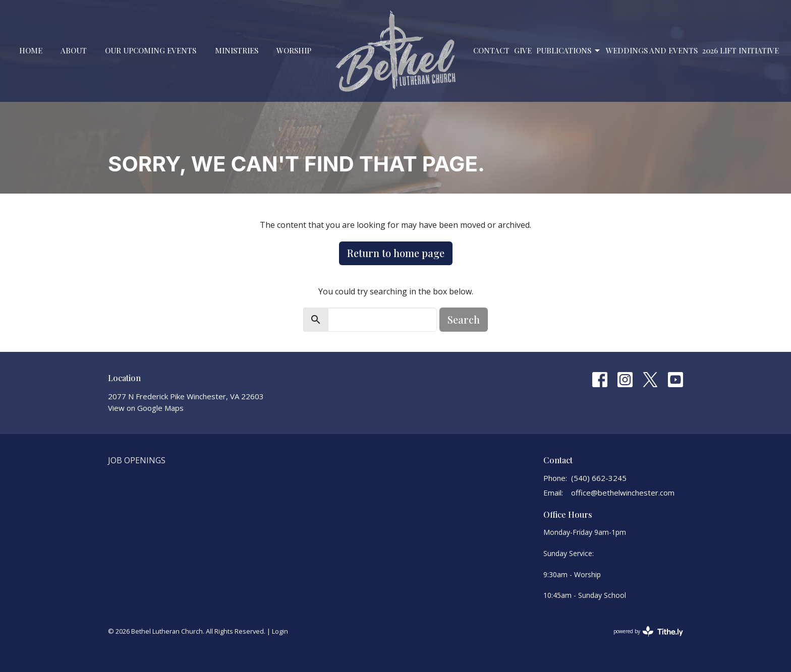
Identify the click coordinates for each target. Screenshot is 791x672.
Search (464, 319)
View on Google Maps (146, 408)
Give (523, 50)
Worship (294, 50)
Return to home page (396, 253)
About (74, 50)
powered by (648, 631)
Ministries (237, 50)
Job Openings (137, 460)
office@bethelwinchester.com (623, 493)
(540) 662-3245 (599, 478)
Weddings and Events (652, 50)
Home (31, 50)
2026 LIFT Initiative (741, 50)
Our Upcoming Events (151, 50)
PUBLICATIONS (569, 51)
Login (280, 631)
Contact (491, 50)
